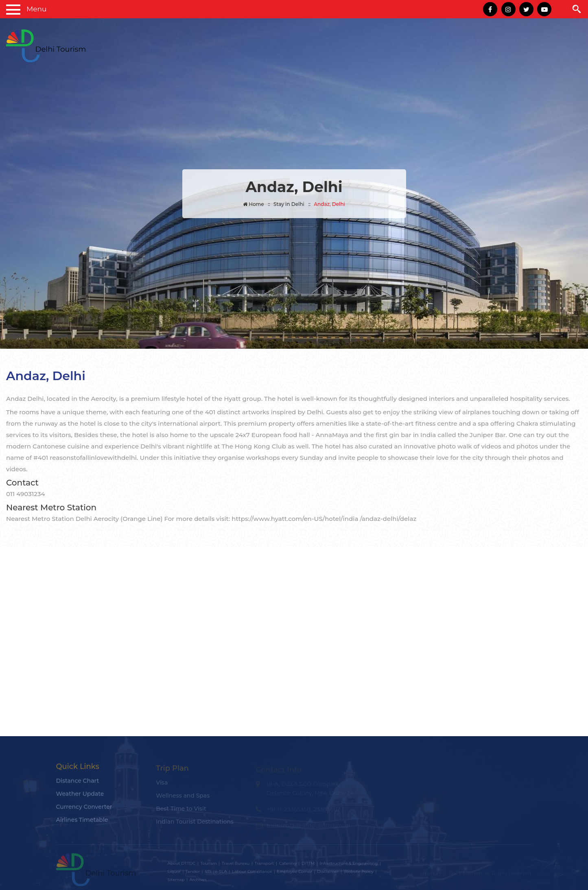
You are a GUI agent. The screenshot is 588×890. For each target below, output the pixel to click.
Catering (288, 865)
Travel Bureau (236, 865)
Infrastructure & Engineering (349, 865)
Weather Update (80, 796)
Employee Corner (294, 873)
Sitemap (176, 881)
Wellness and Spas (183, 798)
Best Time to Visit (181, 811)
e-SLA (221, 873)
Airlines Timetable (82, 822)
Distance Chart (78, 783)
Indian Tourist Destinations (195, 824)
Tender (193, 873)
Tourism (208, 865)
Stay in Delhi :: (292, 204)
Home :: (257, 204)
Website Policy (359, 873)
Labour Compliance (252, 873)
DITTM (308, 865)
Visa (162, 785)
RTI (208, 873)
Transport (264, 865)
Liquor (174, 873)
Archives (198, 881)
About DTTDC (182, 865)
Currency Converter (84, 809)
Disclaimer (328, 873)
